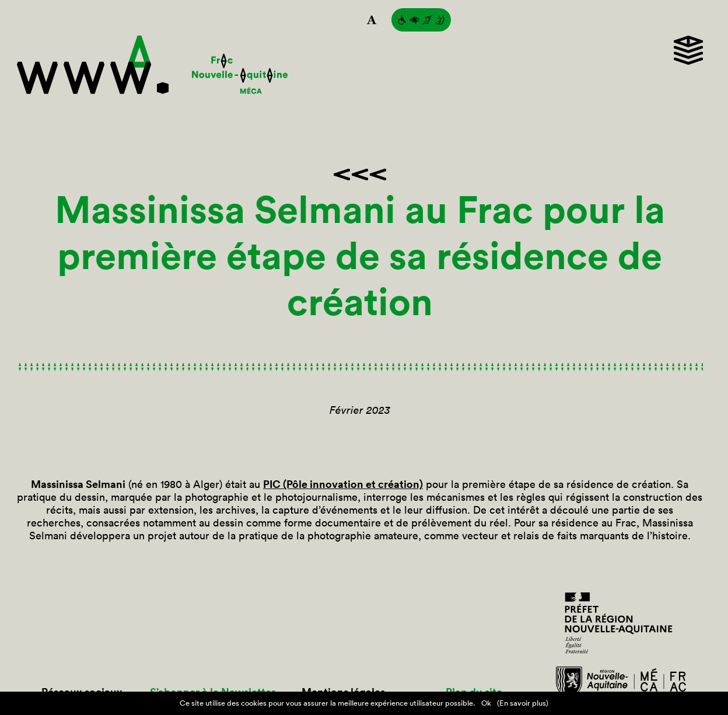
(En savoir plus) (523, 703)
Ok (486, 703)
